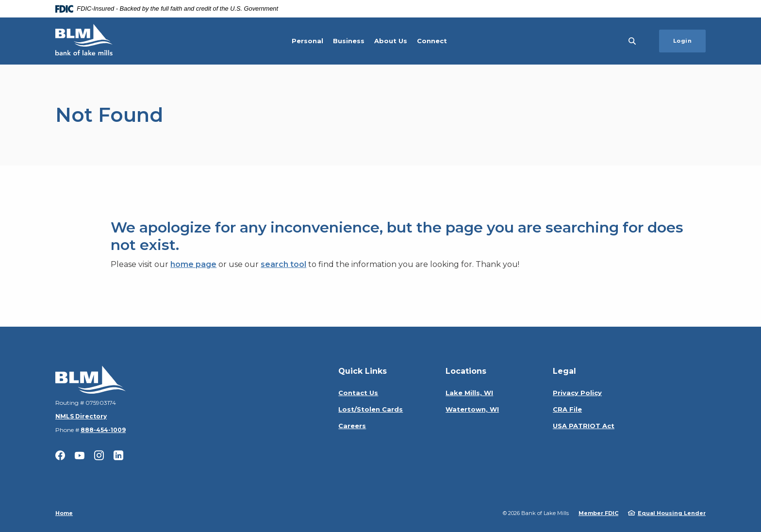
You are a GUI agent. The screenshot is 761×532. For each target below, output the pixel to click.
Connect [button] (432, 41)
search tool (283, 264)
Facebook (60, 455)
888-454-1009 (103, 430)
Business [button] (349, 41)
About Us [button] (391, 41)
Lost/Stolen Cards (371, 409)
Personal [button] (307, 41)
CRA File (567, 409)
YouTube (80, 455)
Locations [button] (466, 371)
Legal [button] (564, 371)
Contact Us (358, 393)
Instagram (99, 455)
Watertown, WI (472, 409)
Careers (352, 426)
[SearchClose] (632, 41)
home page (193, 264)
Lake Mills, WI (469, 393)
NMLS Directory (81, 416)
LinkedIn (118, 455)
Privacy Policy (577, 393)
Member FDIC (598, 513)
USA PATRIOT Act (584, 426)
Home (64, 513)
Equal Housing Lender (672, 513)
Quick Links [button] (363, 371)
